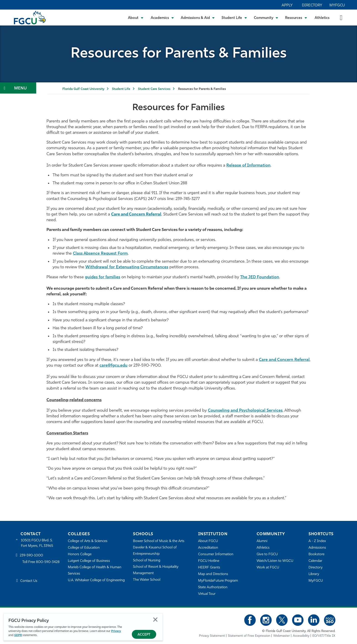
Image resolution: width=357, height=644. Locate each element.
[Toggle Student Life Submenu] (234, 18)
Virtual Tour (207, 594)
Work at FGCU (268, 568)
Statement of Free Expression (249, 636)
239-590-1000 (31, 556)
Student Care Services (154, 89)
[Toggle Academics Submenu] (162, 18)
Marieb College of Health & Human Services (95, 571)
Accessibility (301, 636)
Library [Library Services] (314, 574)
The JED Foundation (260, 277)
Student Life (121, 89)
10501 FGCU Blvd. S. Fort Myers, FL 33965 (37, 543)
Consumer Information (216, 554)
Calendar (315, 561)
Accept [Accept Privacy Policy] (144, 635)
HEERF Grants (209, 568)
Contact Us (29, 581)
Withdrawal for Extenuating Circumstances (127, 267)
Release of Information (248, 166)
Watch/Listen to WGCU (275, 561)
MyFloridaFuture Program (218, 581)
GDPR (18, 635)
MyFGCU (337, 5)
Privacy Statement (212, 636)
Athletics (322, 18)
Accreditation (208, 548)
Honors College (80, 554)
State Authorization (213, 587)
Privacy (116, 631)
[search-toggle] (341, 17)
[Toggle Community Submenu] (266, 18)
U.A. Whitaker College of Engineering (96, 580)
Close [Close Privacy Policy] (155, 620)
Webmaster (282, 636)
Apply (287, 5)
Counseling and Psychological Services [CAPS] (245, 411)
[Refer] (136, 214)
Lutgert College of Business (89, 561)
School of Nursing (147, 561)
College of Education (84, 548)
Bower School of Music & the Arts (159, 541)
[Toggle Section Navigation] (18, 88)
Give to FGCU (267, 554)
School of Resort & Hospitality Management (156, 570)
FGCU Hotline (209, 561)
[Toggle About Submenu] (136, 18)
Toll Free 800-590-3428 (41, 562)
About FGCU (208, 541)
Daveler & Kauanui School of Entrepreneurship (155, 551)
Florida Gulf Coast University (83, 89)
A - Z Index (317, 541)
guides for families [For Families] (103, 277)
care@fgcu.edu (113, 366)
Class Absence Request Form (100, 254)
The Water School (147, 580)
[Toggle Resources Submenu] (296, 18)
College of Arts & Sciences (88, 541)
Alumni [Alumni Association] (262, 541)
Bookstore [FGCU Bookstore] (316, 554)
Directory (312, 5)
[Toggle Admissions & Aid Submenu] (198, 18)
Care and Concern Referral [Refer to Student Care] (284, 360)
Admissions (317, 548)
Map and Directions (213, 574)
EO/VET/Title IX (324, 636)
